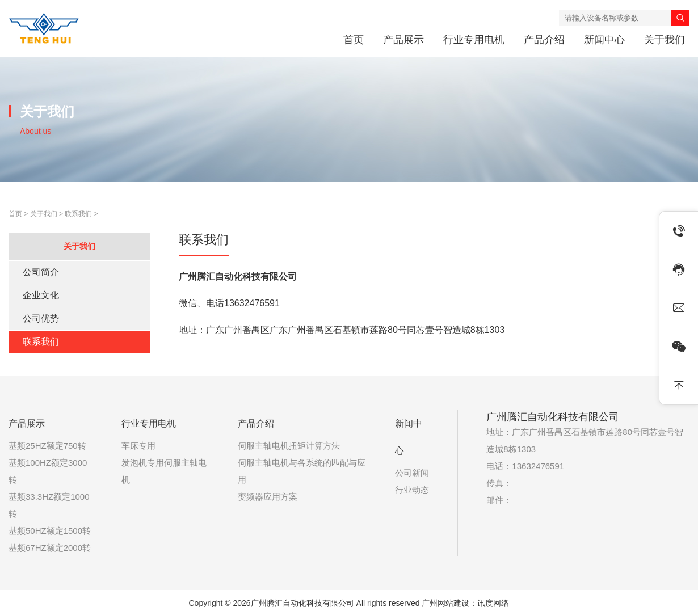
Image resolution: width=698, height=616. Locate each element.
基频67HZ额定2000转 (50, 548)
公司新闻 (412, 473)
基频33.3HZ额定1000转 (49, 505)
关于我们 (665, 40)
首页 (354, 40)
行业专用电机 (474, 40)
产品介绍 (544, 40)
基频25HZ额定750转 (47, 446)
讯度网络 (493, 603)
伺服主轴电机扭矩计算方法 (289, 446)
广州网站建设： (449, 603)
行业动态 (412, 490)
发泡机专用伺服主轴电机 (164, 471)
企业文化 (41, 295)
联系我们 (78, 214)
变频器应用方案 (268, 497)
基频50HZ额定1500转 (50, 531)
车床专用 (138, 446)
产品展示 (403, 40)
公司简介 (41, 272)
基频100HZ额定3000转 (48, 471)
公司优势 (41, 318)
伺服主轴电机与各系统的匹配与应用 (302, 471)
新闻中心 (604, 40)
